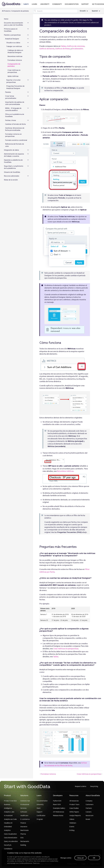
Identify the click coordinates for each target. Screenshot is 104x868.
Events (72, 827)
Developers (58, 795)
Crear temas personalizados (11, 97)
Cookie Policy (54, 861)
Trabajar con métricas (14, 46)
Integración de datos (11, 150)
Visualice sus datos (13, 43)
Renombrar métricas (15, 56)
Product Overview (10, 801)
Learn (34, 4)
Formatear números (15, 60)
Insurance (24, 827)
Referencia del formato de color (15, 145)
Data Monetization (11, 838)
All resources (74, 801)
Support (85, 4)
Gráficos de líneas (63, 49)
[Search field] (56, 11)
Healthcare (24, 815)
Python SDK (57, 801)
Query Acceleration (11, 841)
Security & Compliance (8, 847)
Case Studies (74, 808)
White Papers (74, 812)
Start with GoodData (27, 786)
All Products (6, 11)
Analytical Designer (12, 39)
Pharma (23, 834)
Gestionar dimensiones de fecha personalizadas (15, 129)
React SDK (57, 804)
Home (6, 19)
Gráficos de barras (47, 49)
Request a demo (81, 786)
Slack (39, 808)
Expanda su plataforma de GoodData (13, 161)
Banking (23, 845)
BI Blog (72, 830)
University (45, 4)
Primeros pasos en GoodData (11, 30)
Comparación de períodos (14, 65)
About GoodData (93, 795)
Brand (88, 819)
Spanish (96, 11)
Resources (74, 795)
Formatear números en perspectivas (13, 135)
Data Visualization (10, 834)
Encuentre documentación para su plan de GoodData (13, 24)
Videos (72, 819)
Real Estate (24, 830)
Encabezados (78, 49)
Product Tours (74, 804)
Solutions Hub (25, 801)
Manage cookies (66, 858)
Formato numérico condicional (16, 140)
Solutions (24, 795)
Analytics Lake (9, 812)
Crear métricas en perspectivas (14, 71)
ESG (22, 838)
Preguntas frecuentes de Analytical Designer (15, 87)
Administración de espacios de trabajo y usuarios (14, 155)
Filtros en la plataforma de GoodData (15, 115)
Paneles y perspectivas (12, 35)
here (85, 20)
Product (7, 795)
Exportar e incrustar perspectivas (13, 81)
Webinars (73, 823)
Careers (89, 812)
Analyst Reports (75, 815)
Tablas (63, 46)
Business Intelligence (8, 806)
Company (89, 801)
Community (57, 4)
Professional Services (25, 806)
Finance (23, 823)
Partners (89, 808)
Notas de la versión (11, 180)
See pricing (94, 786)
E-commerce (25, 819)
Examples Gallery (59, 808)
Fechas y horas (11, 120)
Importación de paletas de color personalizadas (15, 103)
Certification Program (41, 817)
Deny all (80, 858)
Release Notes (58, 815)
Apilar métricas (13, 76)
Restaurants (25, 841)
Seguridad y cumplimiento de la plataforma (14, 167)
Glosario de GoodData (12, 172)
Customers (90, 804)
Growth (84, 11)
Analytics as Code (10, 819)
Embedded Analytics (8, 828)
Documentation (72, 4)
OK (94, 858)
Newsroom (90, 815)
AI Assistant (8, 815)
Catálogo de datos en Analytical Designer (15, 51)
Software (24, 812)
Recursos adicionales (12, 176)
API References (59, 812)
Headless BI (8, 823)
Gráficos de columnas (76, 46)
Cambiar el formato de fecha (15, 124)
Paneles (8, 92)
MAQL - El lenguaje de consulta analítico (13, 109)
